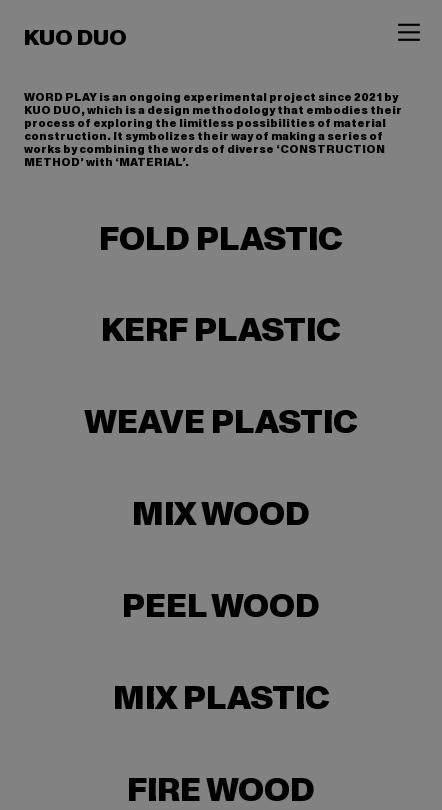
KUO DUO (75, 38)
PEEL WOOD (221, 606)
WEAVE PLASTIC (221, 422)
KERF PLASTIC (221, 330)
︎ (409, 32)
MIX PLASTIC (221, 698)
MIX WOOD (221, 514)
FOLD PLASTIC (221, 239)
